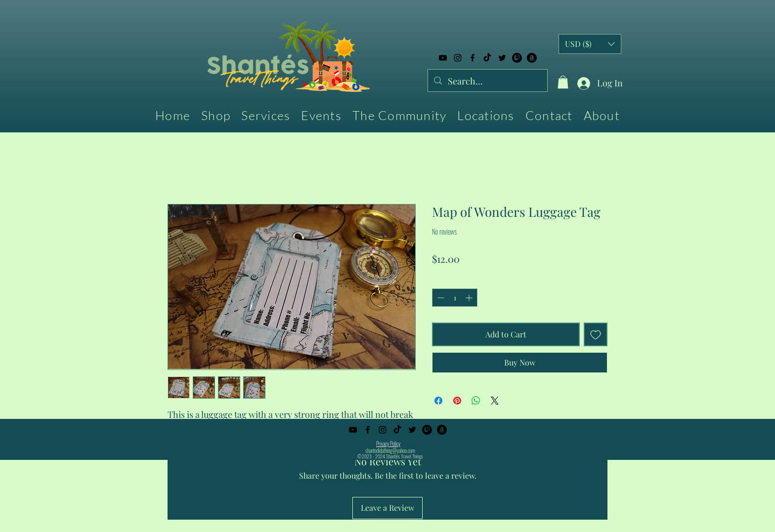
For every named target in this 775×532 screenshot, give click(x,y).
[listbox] (590, 44)
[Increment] (470, 298)
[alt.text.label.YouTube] (443, 58)
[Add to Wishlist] (596, 334)
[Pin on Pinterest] (457, 401)
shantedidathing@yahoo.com (390, 450)
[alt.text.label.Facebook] (473, 58)
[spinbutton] (455, 298)
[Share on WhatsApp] (476, 401)
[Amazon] (532, 58)
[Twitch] (517, 58)
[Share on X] (495, 401)
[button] (563, 82)
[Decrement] (440, 298)
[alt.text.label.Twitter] (502, 58)
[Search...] (487, 82)
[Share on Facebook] (438, 401)
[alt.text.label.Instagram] (458, 58)
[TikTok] (487, 58)
